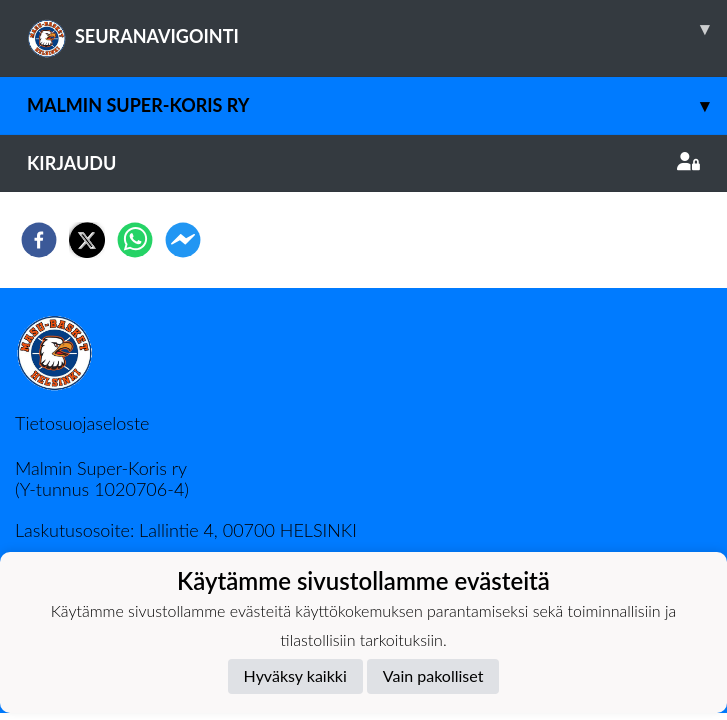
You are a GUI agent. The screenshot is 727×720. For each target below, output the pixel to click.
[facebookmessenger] (183, 240)
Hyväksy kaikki (295, 675)
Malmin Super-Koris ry (377, 105)
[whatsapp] (135, 240)
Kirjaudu (363, 163)
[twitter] (87, 240)
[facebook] (39, 240)
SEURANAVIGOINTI (377, 29)
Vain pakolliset (433, 675)
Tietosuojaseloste (82, 423)
